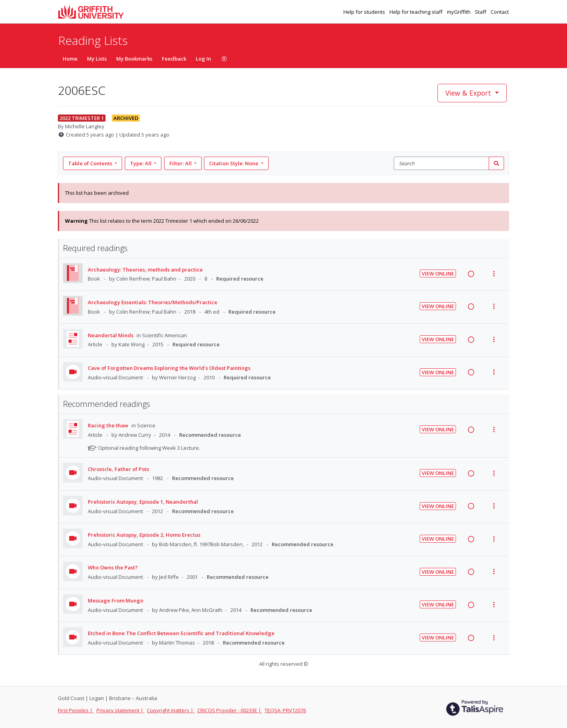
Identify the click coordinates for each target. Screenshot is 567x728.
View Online (438, 273)
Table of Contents (91, 163)
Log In (203, 59)
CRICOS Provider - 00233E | (230, 710)
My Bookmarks (134, 59)
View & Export (469, 93)
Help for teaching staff (417, 12)
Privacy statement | (120, 710)
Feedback (174, 59)
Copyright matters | (171, 710)
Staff (481, 12)
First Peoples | (76, 710)
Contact (500, 12)
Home (70, 59)
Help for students (365, 12)
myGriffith (459, 12)
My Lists (97, 59)
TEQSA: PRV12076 (285, 710)
